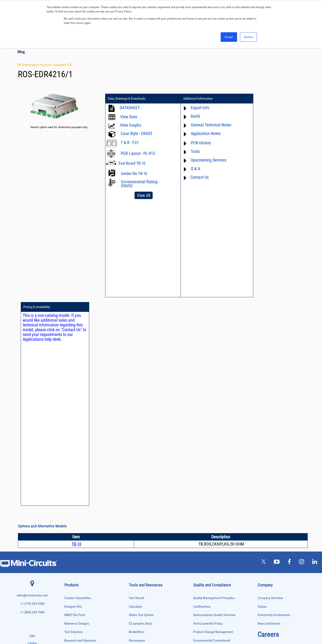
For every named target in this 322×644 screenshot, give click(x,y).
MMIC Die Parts (75, 407)
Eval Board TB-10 (132, 163)
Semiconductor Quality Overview (214, 407)
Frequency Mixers (73, 505)
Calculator (135, 398)
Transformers (71, 605)
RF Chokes (70, 580)
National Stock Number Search (149, 483)
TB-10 (76, 336)
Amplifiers (70, 450)
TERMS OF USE (137, 624)
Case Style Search (141, 491)
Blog (21, 52)
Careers (268, 426)
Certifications (202, 398)
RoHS (190, 116)
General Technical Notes (205, 125)
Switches (69, 585)
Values (262, 398)
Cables (68, 470)
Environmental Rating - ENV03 (140, 184)
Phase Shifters (72, 545)
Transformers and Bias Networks (81, 610)
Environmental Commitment (212, 432)
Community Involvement (274, 407)
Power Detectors (73, 555)
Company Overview (270, 390)
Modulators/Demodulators (78, 530)
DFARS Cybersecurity (207, 474)
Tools (190, 151)
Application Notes (200, 133)
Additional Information (192, 99)
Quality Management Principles (214, 390)
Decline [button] (248, 37)
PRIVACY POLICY (158, 624)
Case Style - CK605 (136, 133)
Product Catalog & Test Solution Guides (154, 457)
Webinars (135, 466)
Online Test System (141, 407)
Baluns (68, 460)
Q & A (190, 169)
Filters (68, 495)
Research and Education (80, 432)
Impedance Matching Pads (78, 515)
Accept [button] (229, 37)
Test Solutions (74, 424)
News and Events (269, 415)
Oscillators (70, 535)
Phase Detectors (73, 540)
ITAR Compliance (204, 457)
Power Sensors (72, 560)
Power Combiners (73, 550)
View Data (129, 117)
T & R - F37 (130, 143)
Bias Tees (69, 465)
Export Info (194, 108)
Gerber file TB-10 (134, 173)
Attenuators (70, 455)
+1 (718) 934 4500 (32, 395)
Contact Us (194, 177)
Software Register (140, 508)
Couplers (69, 475)
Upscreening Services (203, 160)
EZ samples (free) (140, 415)
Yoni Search (137, 390)
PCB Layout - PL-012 (138, 153)
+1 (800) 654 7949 (32, 404)
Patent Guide (137, 474)
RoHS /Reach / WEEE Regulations (215, 441)
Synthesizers (71, 590)
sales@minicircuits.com (32, 387)
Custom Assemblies (78, 390)
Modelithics (136, 424)
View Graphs (131, 125)
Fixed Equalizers (73, 500)
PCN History (195, 143)
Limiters (69, 520)
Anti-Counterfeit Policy (208, 415)
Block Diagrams (139, 449)
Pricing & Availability (261, 99)
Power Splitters (72, 565)
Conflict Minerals (204, 466)
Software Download (142, 500)
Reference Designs (77, 415)
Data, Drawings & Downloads (127, 99)
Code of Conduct (204, 449)
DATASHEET (130, 108)
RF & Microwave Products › (36, 65)
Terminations (71, 595)
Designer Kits (73, 398)
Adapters (69, 445)
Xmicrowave (137, 432)
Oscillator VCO (63, 65)
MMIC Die (69, 525)
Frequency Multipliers (75, 510)
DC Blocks (70, 485)
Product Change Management (213, 424)
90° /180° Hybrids (73, 575)
